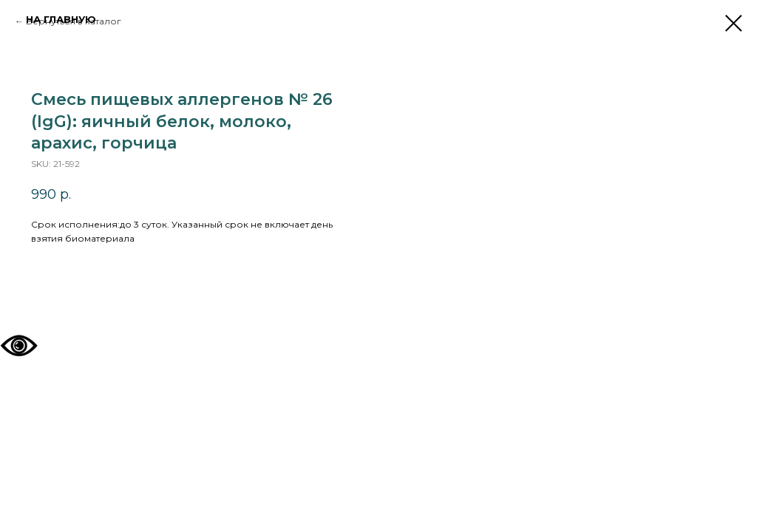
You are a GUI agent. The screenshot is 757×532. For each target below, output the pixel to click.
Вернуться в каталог (74, 21)
